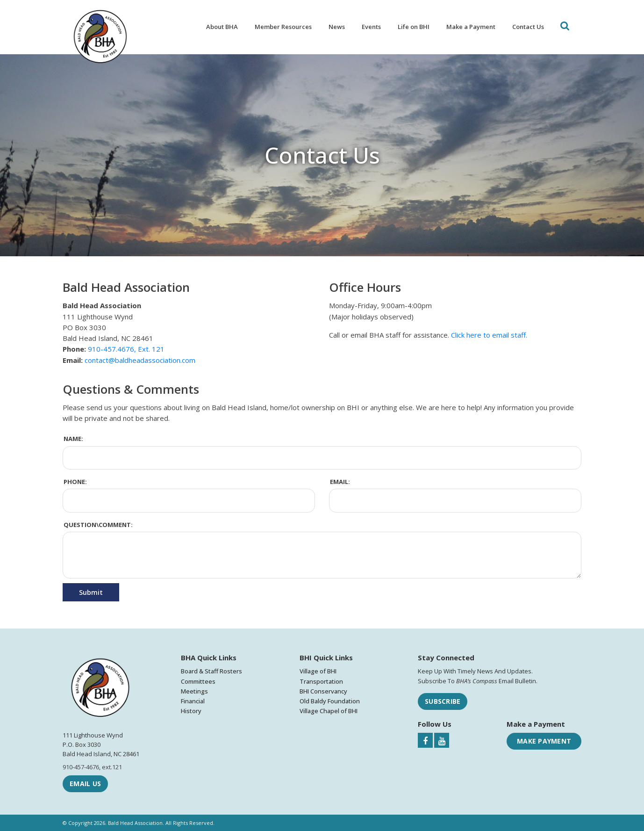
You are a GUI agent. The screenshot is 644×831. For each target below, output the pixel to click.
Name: (73, 439)
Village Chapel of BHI (329, 711)
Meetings (194, 691)
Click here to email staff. (489, 335)
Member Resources (283, 27)
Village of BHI (318, 671)
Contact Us (528, 27)
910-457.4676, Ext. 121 (126, 349)
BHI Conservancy (323, 691)
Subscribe (443, 701)
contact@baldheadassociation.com (140, 360)
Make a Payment (471, 27)
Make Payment (544, 741)
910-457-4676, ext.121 (92, 767)
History (191, 711)
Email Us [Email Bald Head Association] (85, 784)
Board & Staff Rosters (211, 671)
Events (371, 27)
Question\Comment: (98, 525)
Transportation (321, 681)
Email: (340, 482)
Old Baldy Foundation (330, 701)
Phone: (75, 482)
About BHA (222, 27)
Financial (193, 701)
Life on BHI (414, 27)
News (337, 27)
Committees (198, 681)
